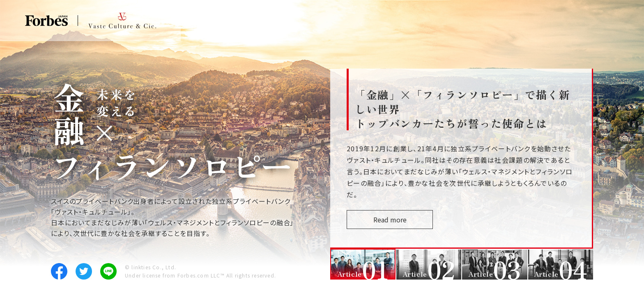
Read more (406, 220)
